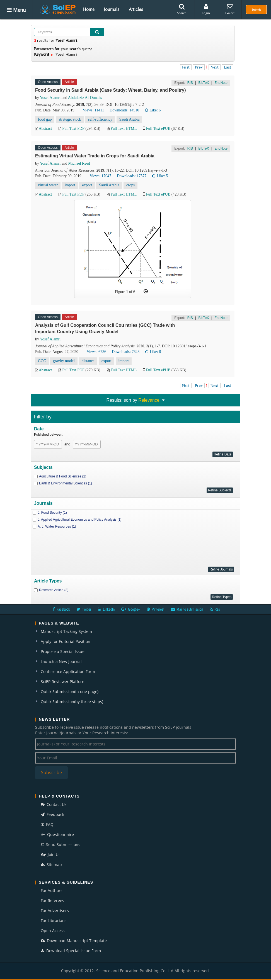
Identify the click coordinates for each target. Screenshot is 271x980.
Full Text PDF (73, 129)
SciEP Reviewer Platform (63, 682)
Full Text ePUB (158, 129)
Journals (112, 9)
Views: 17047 (101, 176)
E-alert (230, 9)
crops (130, 185)
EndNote (221, 83)
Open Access (53, 931)
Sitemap (51, 865)
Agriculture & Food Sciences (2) (63, 476)
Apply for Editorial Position (66, 641)
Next (215, 67)
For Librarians (54, 921)
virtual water (48, 185)
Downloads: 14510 (124, 110)
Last (228, 67)
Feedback (52, 814)
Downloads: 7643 (126, 352)
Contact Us (54, 804)
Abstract (45, 129)
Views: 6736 (96, 352)
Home (89, 9)
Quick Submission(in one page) (70, 692)
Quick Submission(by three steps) (72, 702)
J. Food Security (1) (52, 513)
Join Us (51, 855)
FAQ (47, 824)
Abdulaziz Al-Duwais (85, 98)
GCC (42, 361)
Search (182, 9)
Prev (199, 67)
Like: (153, 110)
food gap (45, 119)
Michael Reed (79, 163)
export (87, 185)
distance (88, 361)
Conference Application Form (68, 671)
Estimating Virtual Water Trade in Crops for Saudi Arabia (95, 156)
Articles (136, 9)
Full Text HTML (124, 129)
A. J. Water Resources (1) (57, 526)
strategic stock (70, 119)
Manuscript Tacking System (66, 631)
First (186, 67)
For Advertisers (55, 910)
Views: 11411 (93, 110)
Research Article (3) (54, 590)
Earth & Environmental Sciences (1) (66, 483)
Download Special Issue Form (71, 951)
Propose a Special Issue (63, 651)
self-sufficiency (100, 119)
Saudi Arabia (130, 119)
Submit (256, 9)
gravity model (64, 361)
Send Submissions (61, 844)
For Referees (52, 900)
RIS (190, 83)
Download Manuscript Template (74, 941)
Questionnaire (57, 834)
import (70, 185)
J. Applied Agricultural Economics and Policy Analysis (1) (80, 520)
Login (206, 9)
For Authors (52, 890)
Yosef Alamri (50, 98)
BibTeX (204, 83)
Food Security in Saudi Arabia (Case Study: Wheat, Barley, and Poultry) (111, 90)
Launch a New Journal (61, 661)
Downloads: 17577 (132, 176)
